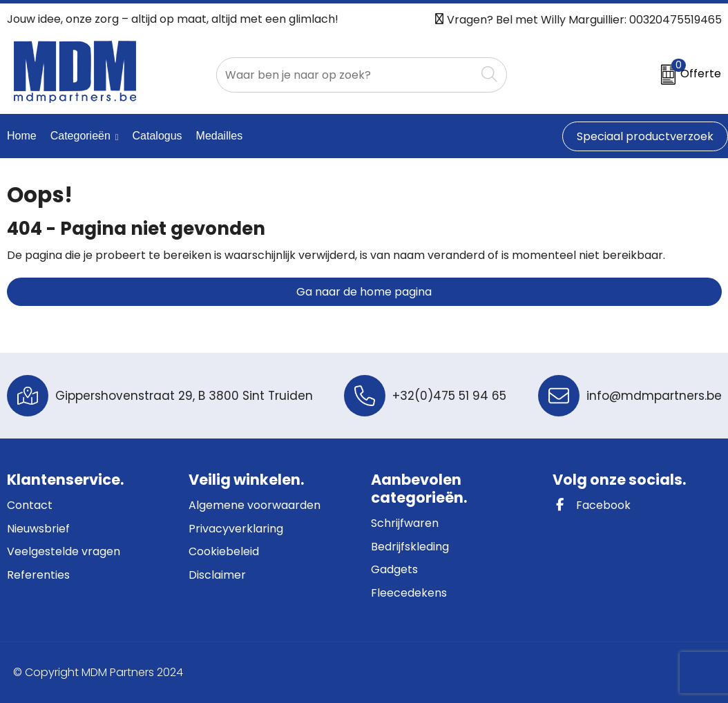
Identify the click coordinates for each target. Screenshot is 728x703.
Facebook (592, 505)
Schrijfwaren (405, 523)
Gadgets (394, 569)
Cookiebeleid (224, 551)
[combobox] (346, 75)
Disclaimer (217, 575)
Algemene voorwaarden (255, 505)
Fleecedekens (409, 593)
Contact (30, 505)
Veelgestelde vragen (64, 551)
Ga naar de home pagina (364, 292)
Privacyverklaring (236, 529)
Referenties (38, 575)
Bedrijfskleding (410, 547)
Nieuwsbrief (38, 529)
